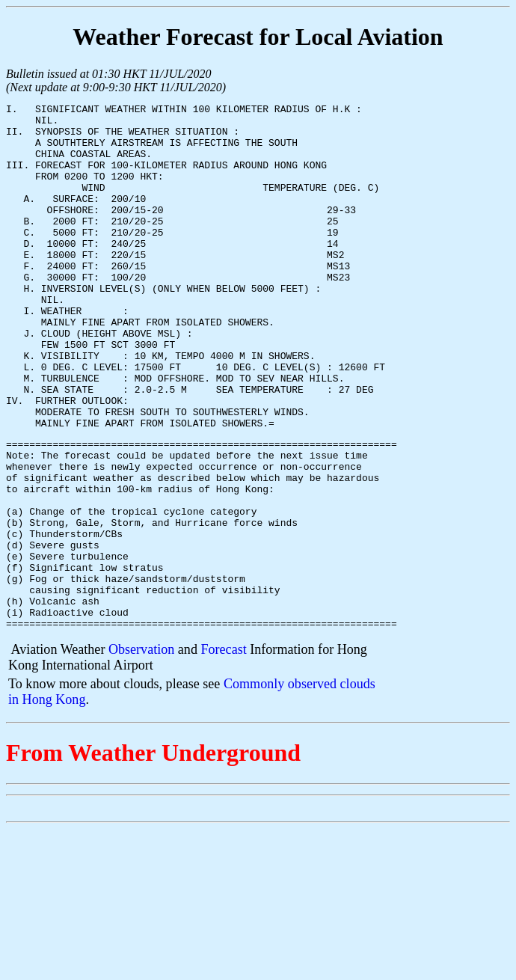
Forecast (223, 753)
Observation (141, 753)
